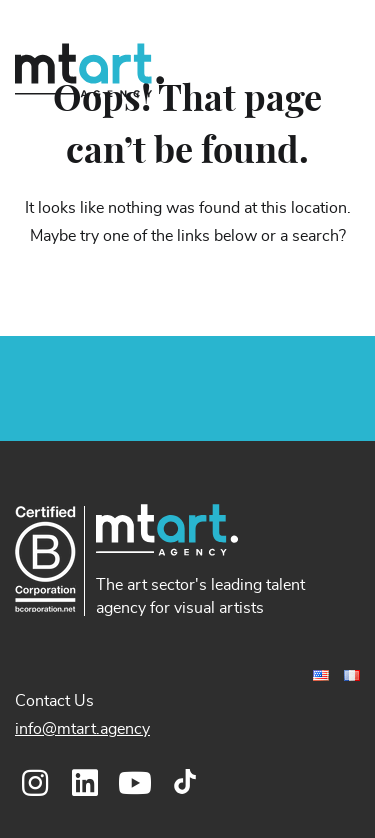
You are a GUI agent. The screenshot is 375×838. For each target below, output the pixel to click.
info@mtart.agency (82, 729)
